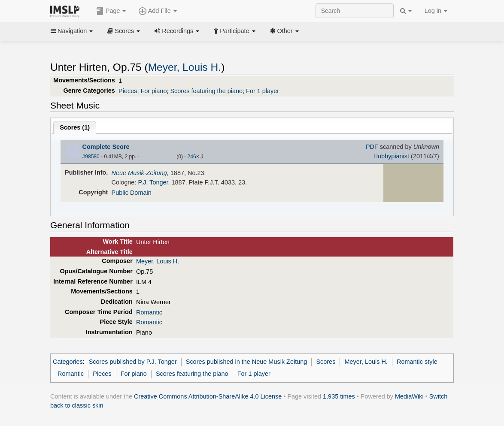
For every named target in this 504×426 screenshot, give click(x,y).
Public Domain (132, 193)
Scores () (75, 127)
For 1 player (263, 91)
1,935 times (339, 396)
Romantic (149, 312)
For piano (153, 91)
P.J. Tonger (153, 182)
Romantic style (417, 362)
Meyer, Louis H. (185, 67)
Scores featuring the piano (206, 91)
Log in (436, 11)
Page (111, 11)
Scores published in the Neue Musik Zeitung (247, 362)
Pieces (128, 91)
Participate (234, 31)
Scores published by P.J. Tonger (133, 362)
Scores (124, 31)
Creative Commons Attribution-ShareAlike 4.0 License (208, 396)
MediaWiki (409, 396)
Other (284, 31)
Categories (68, 362)
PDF (372, 147)
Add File (158, 11)
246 (192, 157)
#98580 (91, 157)
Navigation (72, 31)
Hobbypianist (391, 156)
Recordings (177, 31)
